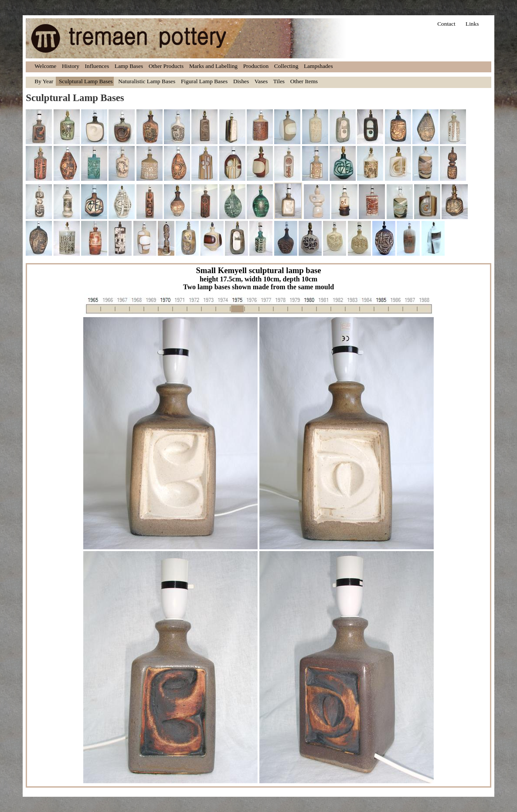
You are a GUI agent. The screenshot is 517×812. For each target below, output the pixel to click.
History (71, 66)
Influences (97, 66)
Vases (261, 81)
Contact (446, 24)
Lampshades (318, 66)
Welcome (45, 66)
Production (256, 66)
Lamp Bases (129, 66)
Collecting (286, 66)
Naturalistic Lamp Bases (147, 81)
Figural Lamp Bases (204, 81)
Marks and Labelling (213, 66)
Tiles (279, 81)
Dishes (241, 81)
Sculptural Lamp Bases (86, 81)
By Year (44, 81)
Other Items (304, 81)
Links (472, 24)
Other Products (166, 66)
